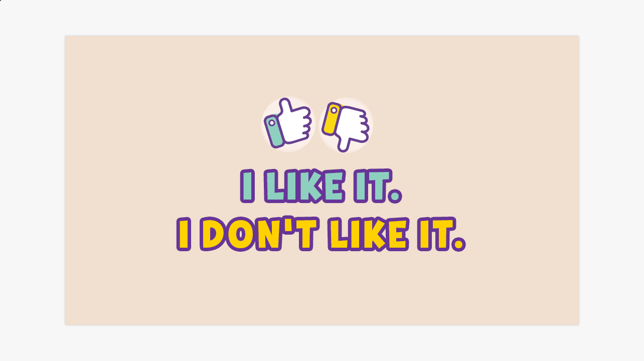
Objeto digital (0, 0)
